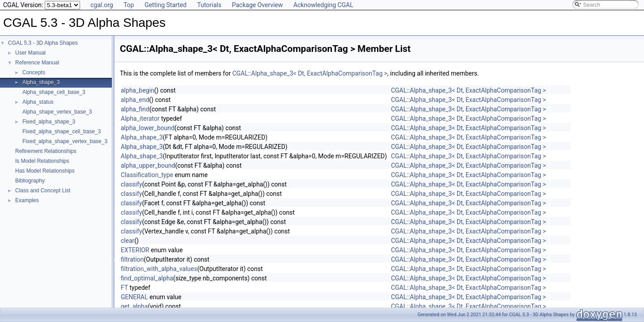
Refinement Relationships (46, 151)
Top (129, 5)
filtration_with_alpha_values (159, 269)
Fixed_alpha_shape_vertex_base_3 (65, 141)
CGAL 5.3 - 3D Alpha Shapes (43, 43)
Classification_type (147, 175)
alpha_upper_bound (148, 165)
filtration (132, 259)
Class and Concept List (43, 191)
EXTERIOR (135, 250)
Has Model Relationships (45, 171)
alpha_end (135, 100)
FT (124, 288)
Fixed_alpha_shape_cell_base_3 (61, 131)
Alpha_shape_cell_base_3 (54, 92)
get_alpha (134, 306)
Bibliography (30, 181)
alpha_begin (138, 90)
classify (131, 184)
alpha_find (135, 109)
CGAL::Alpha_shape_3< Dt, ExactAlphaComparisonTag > (310, 73)
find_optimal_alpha (147, 278)
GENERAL (134, 297)
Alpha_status (38, 102)
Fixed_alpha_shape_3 (49, 122)
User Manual (30, 53)
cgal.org (102, 5)
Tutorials (209, 5)
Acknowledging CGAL (323, 5)
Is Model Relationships (42, 161)
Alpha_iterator (140, 119)
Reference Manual (37, 63)
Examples (27, 200)
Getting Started (165, 5)
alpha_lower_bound (148, 128)
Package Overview (257, 5)
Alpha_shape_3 (41, 82)
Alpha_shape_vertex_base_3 (57, 112)
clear (128, 241)
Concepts (34, 72)
